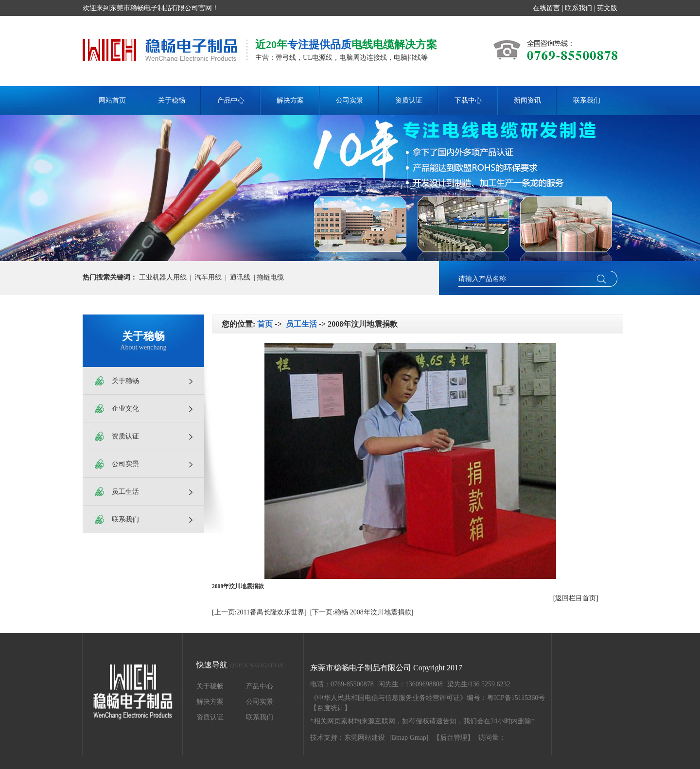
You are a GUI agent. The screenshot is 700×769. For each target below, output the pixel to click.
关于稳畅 (172, 100)
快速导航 (240, 665)
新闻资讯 (527, 100)
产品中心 (231, 100)
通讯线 (240, 277)
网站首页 (112, 100)
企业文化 (125, 409)
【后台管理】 (454, 738)
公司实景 (350, 100)
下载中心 (468, 100)
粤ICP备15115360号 (516, 698)
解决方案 (290, 100)
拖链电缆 (270, 277)
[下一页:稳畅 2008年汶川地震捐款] (362, 612)
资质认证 (409, 100)
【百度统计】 (331, 708)
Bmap (400, 738)
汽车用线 (208, 277)
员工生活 (125, 492)
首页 (265, 324)
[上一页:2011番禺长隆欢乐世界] (259, 612)
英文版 (607, 8)
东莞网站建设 (365, 738)
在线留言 (546, 8)
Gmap (418, 738)
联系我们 (578, 8)
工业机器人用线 (163, 277)
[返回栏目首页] (576, 598)
